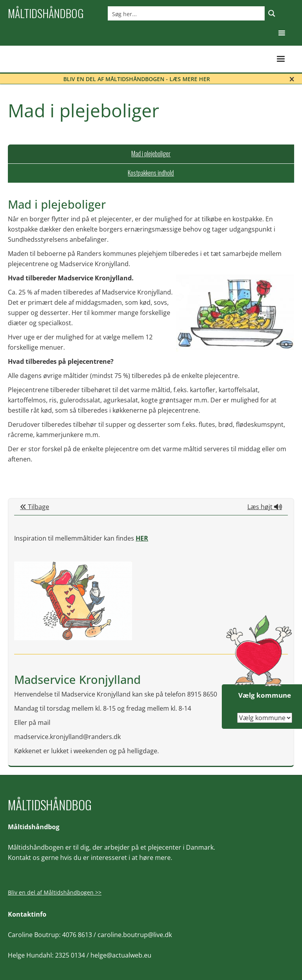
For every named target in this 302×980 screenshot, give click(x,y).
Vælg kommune (265, 695)
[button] (282, 33)
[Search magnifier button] (272, 13)
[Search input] (187, 13)
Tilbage (35, 507)
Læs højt (265, 507)
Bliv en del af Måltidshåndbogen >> (55, 892)
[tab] (151, 154)
